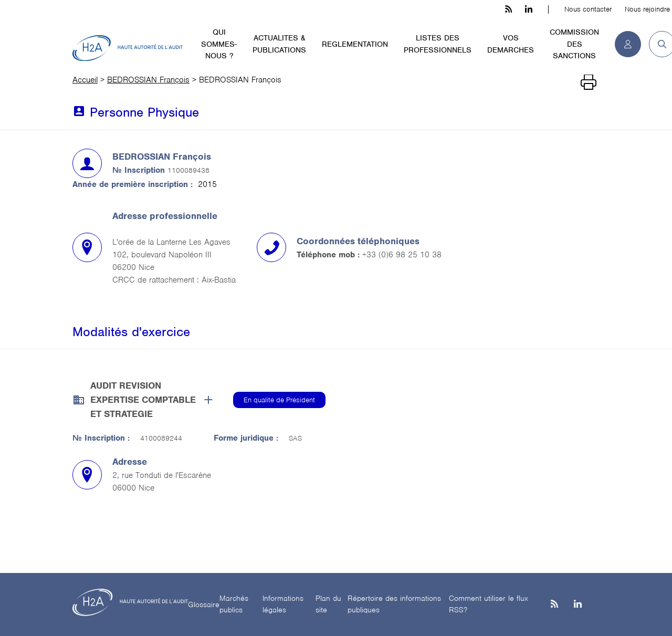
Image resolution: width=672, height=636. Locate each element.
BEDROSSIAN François (148, 80)
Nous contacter (588, 9)
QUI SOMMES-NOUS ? (219, 44)
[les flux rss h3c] (508, 9)
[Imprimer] (589, 82)
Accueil (85, 80)
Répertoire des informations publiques (394, 604)
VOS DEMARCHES (511, 44)
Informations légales (283, 604)
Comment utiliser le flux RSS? (489, 604)
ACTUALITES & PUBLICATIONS (279, 44)
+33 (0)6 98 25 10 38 (402, 255)
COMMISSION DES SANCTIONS (574, 44)
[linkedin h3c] (529, 9)
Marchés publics (234, 604)
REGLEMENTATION (355, 44)
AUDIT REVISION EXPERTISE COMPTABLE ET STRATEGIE (143, 400)
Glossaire (204, 604)
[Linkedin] (578, 605)
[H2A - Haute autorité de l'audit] (128, 48)
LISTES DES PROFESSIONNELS (438, 44)
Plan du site (328, 604)
